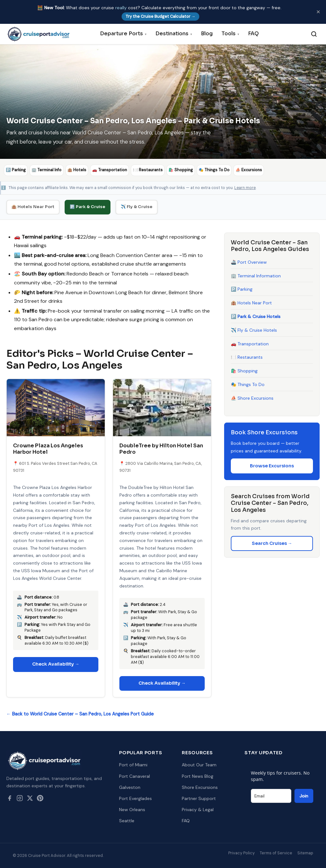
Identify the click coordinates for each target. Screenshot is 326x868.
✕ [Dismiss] (318, 12)
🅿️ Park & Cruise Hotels (256, 316)
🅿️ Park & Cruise (88, 207)
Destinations (174, 34)
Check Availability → (56, 664)
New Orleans (132, 810)
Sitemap (305, 853)
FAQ (253, 34)
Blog (207, 34)
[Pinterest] (40, 799)
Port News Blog (198, 776)
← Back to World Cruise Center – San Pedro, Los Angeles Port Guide (80, 714)
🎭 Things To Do (248, 384)
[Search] (314, 34)
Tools (230, 34)
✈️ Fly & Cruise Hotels (254, 330)
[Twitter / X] (30, 799)
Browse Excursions (272, 466)
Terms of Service (276, 853)
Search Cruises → (272, 543)
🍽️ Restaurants (247, 357)
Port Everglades (135, 798)
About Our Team (199, 765)
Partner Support (199, 798)
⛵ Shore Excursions (252, 398)
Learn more (245, 187)
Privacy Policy (241, 853)
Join (304, 796)
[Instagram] (20, 799)
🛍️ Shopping (244, 371)
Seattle (127, 821)
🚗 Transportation (250, 343)
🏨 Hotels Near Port (33, 207)
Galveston (130, 787)
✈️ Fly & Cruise (137, 207)
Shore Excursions (200, 787)
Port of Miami (133, 765)
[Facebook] (10, 799)
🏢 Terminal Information (256, 275)
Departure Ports (123, 34)
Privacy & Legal (198, 810)
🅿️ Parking (242, 289)
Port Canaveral (135, 776)
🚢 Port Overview (249, 262)
